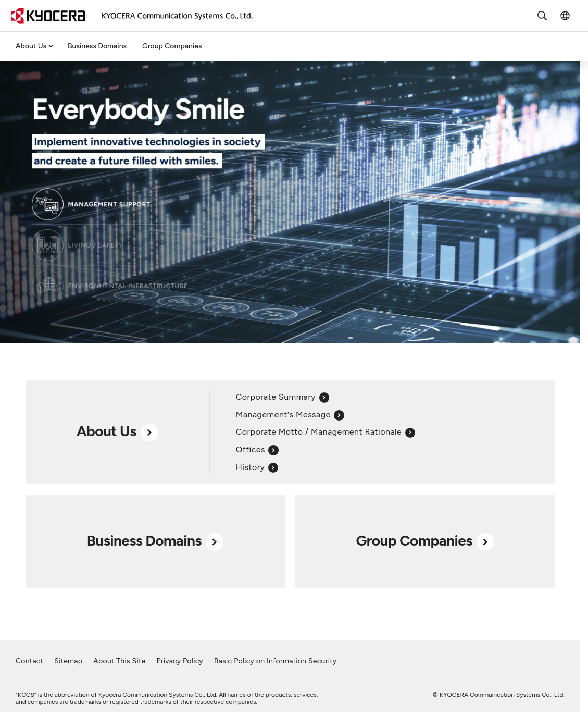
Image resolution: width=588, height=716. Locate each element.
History (257, 467)
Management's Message (290, 415)
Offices (257, 449)
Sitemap (68, 661)
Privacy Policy (180, 661)
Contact (29, 661)
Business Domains (97, 46)
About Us (31, 46)
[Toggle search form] (542, 16)
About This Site (119, 661)
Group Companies (172, 46)
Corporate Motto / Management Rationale (326, 432)
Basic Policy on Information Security (275, 661)
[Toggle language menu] (565, 16)
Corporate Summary (283, 397)
